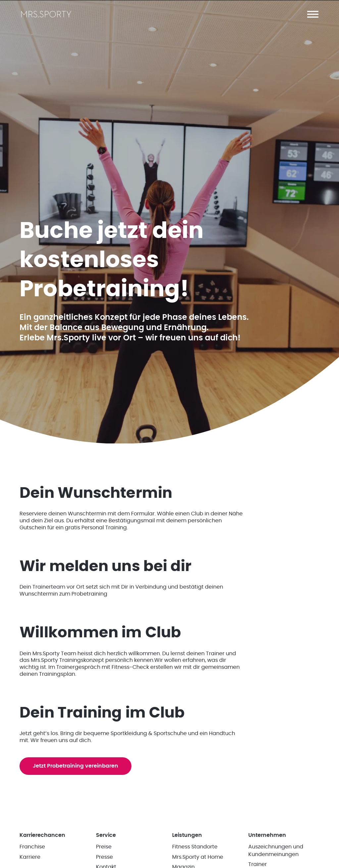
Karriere (30, 857)
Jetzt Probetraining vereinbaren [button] (75, 766)
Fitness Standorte (195, 847)
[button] (313, 14)
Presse (104, 857)
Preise (104, 847)
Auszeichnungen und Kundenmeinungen (276, 850)
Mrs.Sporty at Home (198, 857)
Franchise (32, 847)
